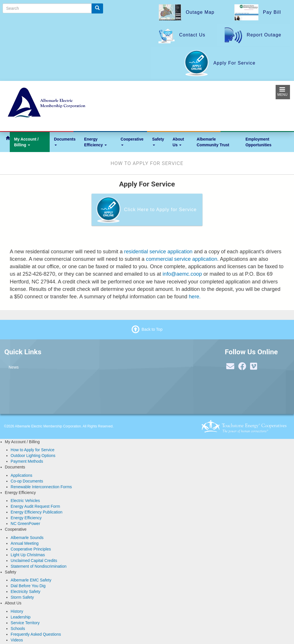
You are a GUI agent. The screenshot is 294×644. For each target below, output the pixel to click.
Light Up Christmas (28, 555)
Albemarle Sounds (27, 538)
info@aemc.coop (182, 274)
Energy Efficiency (95, 142)
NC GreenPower (25, 524)
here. (195, 296)
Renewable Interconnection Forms (41, 487)
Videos (17, 640)
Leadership (21, 617)
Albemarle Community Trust (213, 142)
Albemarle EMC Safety (31, 580)
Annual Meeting (25, 543)
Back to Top (152, 329)
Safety (158, 141)
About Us (178, 142)
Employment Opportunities (258, 142)
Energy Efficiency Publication (36, 512)
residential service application (158, 251)
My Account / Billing (26, 142)
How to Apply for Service (33, 450)
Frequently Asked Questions (36, 634)
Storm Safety (22, 597)
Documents (65, 141)
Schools (18, 629)
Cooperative (132, 141)
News (14, 367)
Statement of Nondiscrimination (39, 566)
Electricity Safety (25, 592)
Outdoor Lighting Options (33, 456)
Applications (22, 475)
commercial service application (181, 259)
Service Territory (25, 623)
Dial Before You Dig (28, 586)
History (17, 611)
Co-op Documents (27, 481)
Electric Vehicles (25, 501)
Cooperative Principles (31, 549)
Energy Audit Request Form (35, 506)
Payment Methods (27, 461)
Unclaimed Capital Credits (34, 561)
